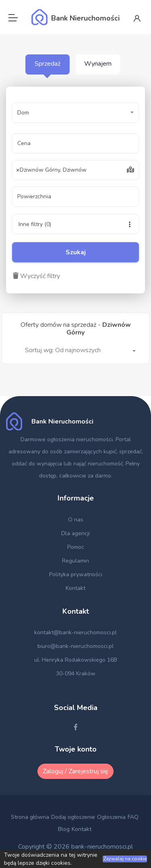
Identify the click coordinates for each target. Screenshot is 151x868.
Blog (64, 829)
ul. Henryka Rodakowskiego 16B (76, 660)
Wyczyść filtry (36, 276)
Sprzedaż (48, 64)
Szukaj (76, 252)
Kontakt (75, 588)
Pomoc (76, 547)
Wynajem (98, 64)
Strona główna (30, 817)
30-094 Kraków (76, 674)
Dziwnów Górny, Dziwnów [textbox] (52, 170)
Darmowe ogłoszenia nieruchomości (67, 439)
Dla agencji (75, 533)
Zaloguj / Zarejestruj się (75, 771)
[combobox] (75, 170)
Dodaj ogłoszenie (73, 817)
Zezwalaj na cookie (125, 859)
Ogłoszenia (111, 817)
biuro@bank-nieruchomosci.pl (75, 646)
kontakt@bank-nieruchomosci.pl (75, 632)
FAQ (133, 817)
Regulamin (75, 561)
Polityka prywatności (76, 574)
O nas (76, 520)
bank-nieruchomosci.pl (102, 847)
